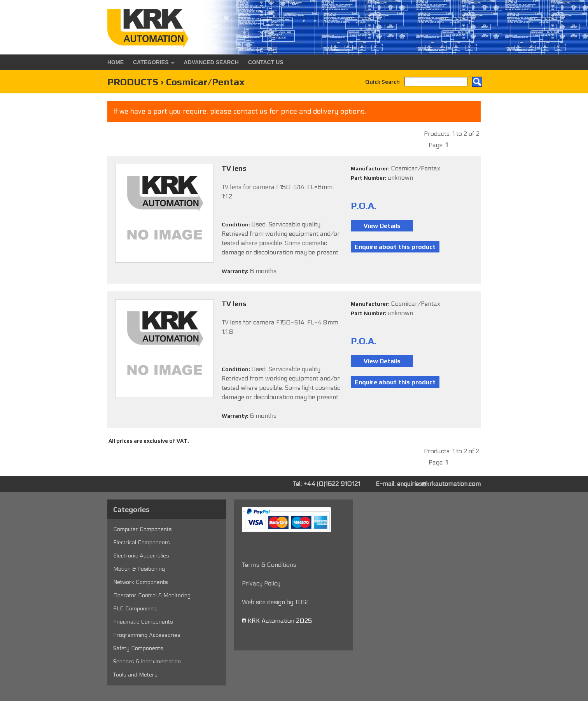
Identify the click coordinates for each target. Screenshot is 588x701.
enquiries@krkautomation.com (439, 484)
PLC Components (135, 609)
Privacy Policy (261, 583)
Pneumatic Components (143, 622)
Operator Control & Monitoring (152, 595)
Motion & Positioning (139, 569)
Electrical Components (142, 542)
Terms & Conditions (269, 565)
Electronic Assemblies (141, 556)
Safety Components (138, 648)
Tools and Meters (135, 675)
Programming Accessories (147, 635)
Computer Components (143, 529)
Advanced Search (211, 62)
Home (115, 62)
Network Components (141, 582)
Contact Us (266, 62)
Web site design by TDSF (276, 602)
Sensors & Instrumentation (147, 662)
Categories (151, 62)
